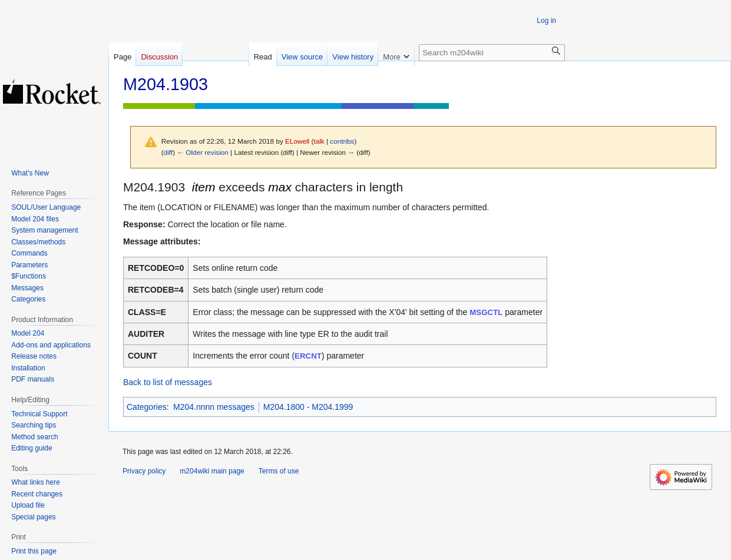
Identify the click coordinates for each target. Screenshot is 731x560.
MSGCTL (486, 312)
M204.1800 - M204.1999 (308, 407)
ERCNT (308, 356)
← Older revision (203, 152)
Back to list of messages (168, 382)
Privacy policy (144, 471)
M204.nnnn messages (214, 407)
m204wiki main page (212, 471)
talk (319, 141)
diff (168, 152)
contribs (342, 141)
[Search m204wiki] (492, 53)
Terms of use (279, 471)
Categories (147, 407)
